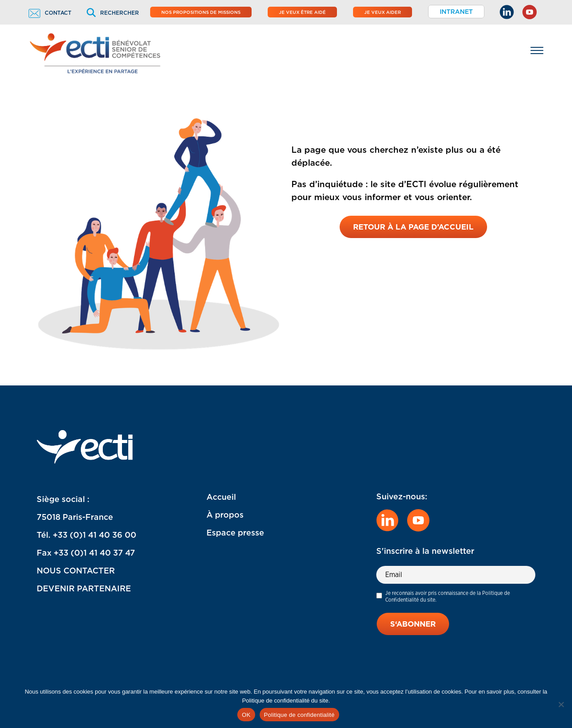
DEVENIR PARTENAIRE (84, 588)
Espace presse (235, 533)
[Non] (561, 704)
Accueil (221, 497)
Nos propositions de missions (201, 12)
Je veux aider (383, 12)
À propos (225, 515)
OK (246, 715)
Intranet (456, 12)
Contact (50, 13)
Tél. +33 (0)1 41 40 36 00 (86, 535)
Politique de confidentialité (299, 715)
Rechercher (113, 13)
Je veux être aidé (302, 12)
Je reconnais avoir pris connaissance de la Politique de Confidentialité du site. (448, 596)
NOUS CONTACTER (76, 571)
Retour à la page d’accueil (413, 227)
